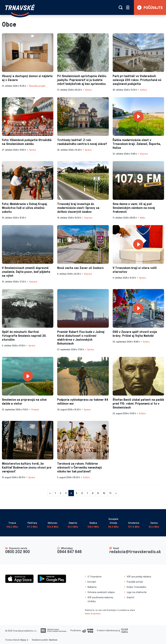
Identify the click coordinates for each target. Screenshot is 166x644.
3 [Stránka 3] (66, 493)
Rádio (142, 218)
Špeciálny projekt (37, 86)
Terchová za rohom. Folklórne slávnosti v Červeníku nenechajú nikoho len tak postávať (80, 467)
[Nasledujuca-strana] (116, 493)
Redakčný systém (40, 640)
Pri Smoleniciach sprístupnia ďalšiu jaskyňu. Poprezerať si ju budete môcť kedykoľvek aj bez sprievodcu (82, 80)
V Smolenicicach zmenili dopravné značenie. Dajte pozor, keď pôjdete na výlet (26, 272)
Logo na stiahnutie (137, 592)
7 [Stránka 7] (87, 493)
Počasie (35, 409)
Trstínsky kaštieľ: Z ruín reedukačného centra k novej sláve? (82, 142)
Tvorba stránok (12, 640)
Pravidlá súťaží (135, 582)
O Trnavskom (95, 576)
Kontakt (92, 582)
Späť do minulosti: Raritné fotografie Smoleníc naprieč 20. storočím (24, 335)
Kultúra (144, 90)
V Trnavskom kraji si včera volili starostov (135, 270)
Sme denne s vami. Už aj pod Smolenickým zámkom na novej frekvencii (134, 208)
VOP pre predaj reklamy (139, 576)
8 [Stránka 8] (93, 493)
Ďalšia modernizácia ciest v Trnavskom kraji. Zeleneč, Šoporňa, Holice (137, 144)
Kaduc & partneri (93, 613)
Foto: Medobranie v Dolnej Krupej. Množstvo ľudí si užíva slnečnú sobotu (25, 208)
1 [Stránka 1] (55, 493)
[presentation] (28, 53)
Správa (88, 90)
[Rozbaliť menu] (128, 7)
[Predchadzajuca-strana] (50, 493)
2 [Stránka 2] (60, 493)
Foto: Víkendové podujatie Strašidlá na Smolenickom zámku (27, 142)
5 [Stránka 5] (77, 493)
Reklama (92, 587)
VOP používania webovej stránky (100, 599)
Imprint (131, 597)
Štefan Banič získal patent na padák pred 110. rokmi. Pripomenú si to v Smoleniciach (138, 403)
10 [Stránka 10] (104, 493)
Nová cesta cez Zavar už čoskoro (80, 268)
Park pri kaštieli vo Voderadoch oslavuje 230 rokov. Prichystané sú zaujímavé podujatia (137, 80)
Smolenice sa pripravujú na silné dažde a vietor (24, 401)
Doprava (144, 154)
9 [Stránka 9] (98, 493)
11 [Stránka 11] (110, 493)
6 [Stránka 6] (82, 493)
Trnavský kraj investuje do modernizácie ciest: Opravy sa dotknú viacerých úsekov (78, 208)
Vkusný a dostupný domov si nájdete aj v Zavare (27, 78)
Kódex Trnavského (136, 587)
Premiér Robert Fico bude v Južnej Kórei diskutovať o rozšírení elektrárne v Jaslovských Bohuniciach (81, 337)
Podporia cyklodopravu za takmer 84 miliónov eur (83, 401)
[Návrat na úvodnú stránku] (20, 10)
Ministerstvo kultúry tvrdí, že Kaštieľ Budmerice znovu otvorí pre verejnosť (27, 467)
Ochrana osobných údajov (101, 592)
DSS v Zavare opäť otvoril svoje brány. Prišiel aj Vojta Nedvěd (135, 334)
